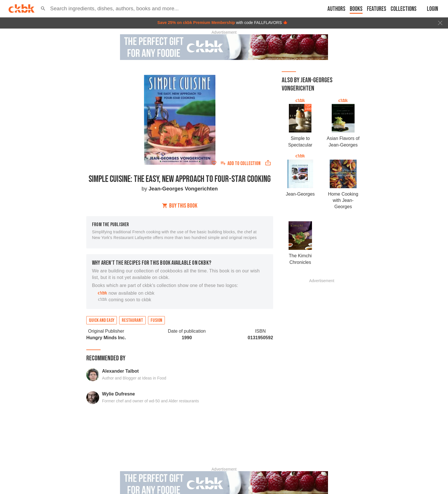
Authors (336, 9)
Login (432, 9)
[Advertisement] (322, 368)
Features (377, 9)
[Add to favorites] (214, 163)
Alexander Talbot (120, 371)
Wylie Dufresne (118, 394)
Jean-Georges (300, 194)
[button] (43, 9)
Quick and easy (102, 320)
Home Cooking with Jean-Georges (343, 200)
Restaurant (132, 320)
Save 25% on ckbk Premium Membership (196, 23)
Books (356, 9)
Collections (404, 9)
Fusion (156, 320)
